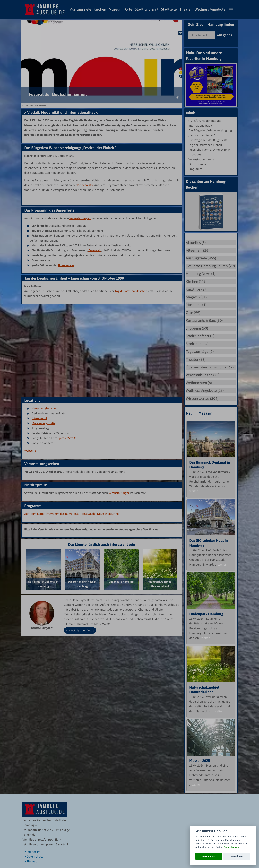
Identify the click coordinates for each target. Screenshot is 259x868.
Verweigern (237, 856)
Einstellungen (232, 847)
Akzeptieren (209, 856)
